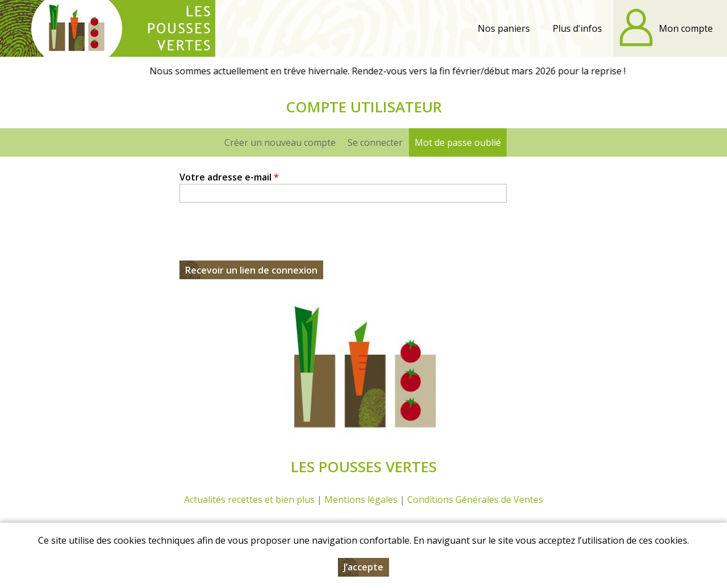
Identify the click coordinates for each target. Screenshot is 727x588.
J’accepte (363, 567)
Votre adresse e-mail (229, 177)
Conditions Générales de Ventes (475, 499)
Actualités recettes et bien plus (249, 499)
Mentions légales (361, 499)
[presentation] (266, 238)
